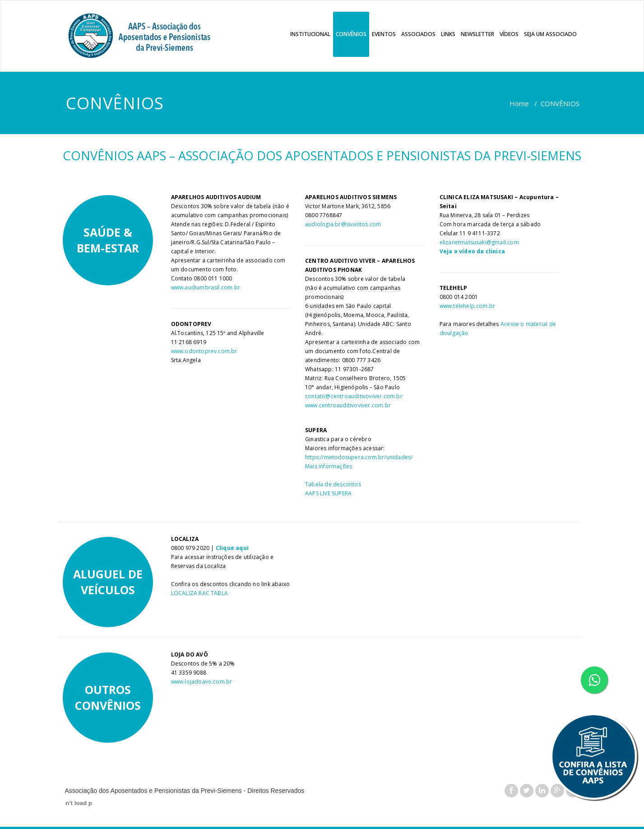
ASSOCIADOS (418, 34)
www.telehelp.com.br (468, 306)
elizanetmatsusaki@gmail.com (479, 242)
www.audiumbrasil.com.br (206, 287)
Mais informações (329, 466)
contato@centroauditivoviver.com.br (354, 396)
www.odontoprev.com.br (204, 351)
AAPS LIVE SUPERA (328, 493)
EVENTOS (384, 34)
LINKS (448, 34)
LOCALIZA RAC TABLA (200, 593)
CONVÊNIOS (351, 34)
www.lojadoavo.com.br (202, 682)
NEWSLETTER (477, 34)
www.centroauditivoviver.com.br (348, 405)
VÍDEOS (509, 34)
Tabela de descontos (333, 484)
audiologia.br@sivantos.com (343, 224)
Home (519, 103)
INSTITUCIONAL (310, 34)
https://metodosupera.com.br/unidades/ (359, 457)
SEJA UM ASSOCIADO (550, 34)
